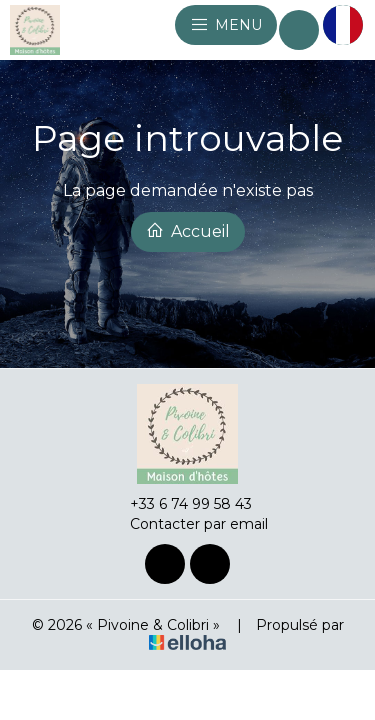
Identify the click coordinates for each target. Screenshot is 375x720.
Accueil (188, 231)
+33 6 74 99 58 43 (179, 504)
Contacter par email (187, 524)
